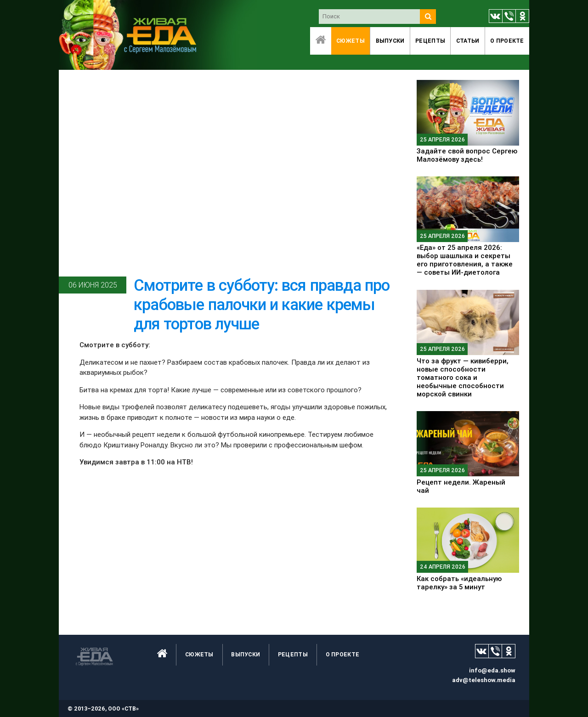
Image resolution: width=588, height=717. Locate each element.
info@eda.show (492, 670)
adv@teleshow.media (484, 680)
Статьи (468, 41)
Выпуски (390, 41)
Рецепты (430, 41)
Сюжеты (351, 41)
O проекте (507, 41)
